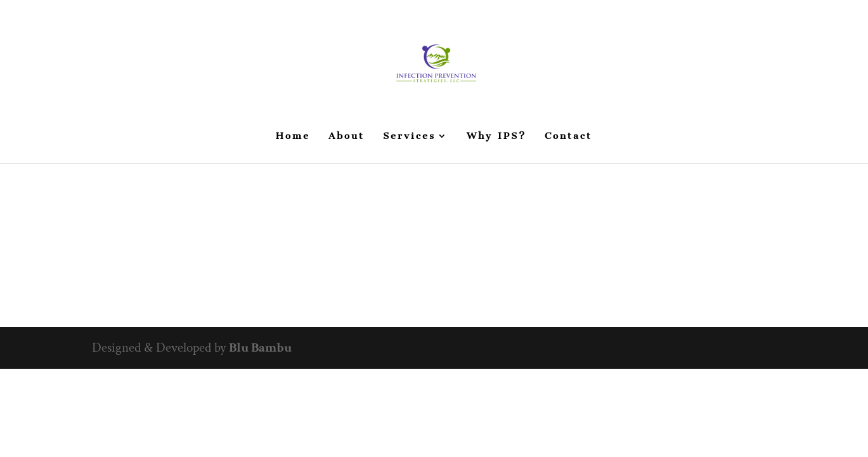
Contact (568, 136)
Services (409, 136)
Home (293, 136)
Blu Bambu (260, 348)
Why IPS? (496, 136)
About (347, 136)
